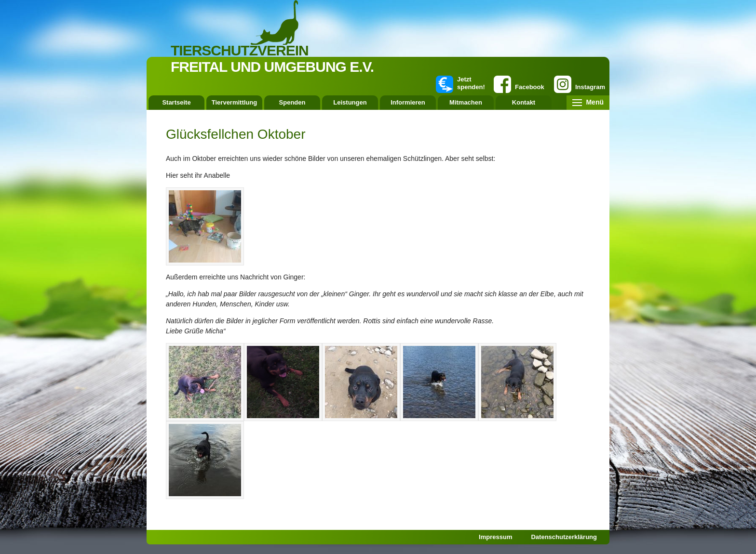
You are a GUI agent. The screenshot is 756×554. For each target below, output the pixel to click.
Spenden (292, 102)
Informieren (408, 102)
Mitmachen (466, 102)
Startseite (176, 102)
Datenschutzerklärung (564, 537)
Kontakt (524, 102)
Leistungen (350, 102)
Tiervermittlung (234, 102)
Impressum (495, 537)
